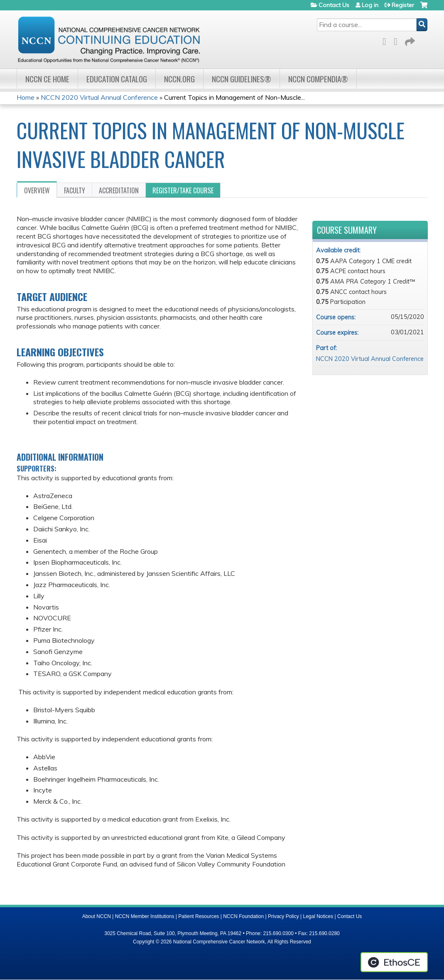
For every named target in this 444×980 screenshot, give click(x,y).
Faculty (75, 190)
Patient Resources (199, 916)
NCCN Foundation (243, 916)
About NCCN (97, 916)
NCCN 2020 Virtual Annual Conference (99, 97)
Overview (37, 190)
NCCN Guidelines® (242, 79)
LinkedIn (398, 40)
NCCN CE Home (47, 79)
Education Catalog (117, 79)
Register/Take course (183, 190)
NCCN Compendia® (318, 79)
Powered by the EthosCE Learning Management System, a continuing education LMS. (394, 962)
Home (26, 97)
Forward (409, 40)
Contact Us (334, 5)
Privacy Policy (283, 916)
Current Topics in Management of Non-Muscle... (234, 97)
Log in (370, 5)
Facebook (387, 40)
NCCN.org (179, 79)
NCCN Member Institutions (145, 916)
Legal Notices (318, 916)
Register (403, 5)
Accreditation (119, 190)
